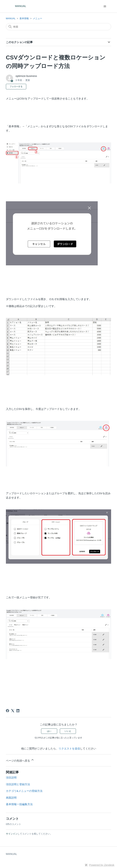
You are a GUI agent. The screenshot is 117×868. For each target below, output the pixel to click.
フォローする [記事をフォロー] (16, 86)
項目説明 (11, 777)
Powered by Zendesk (102, 865)
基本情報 (24, 18)
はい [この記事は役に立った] (49, 731)
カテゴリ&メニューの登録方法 (24, 791)
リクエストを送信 (69, 748)
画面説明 (11, 798)
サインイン (12, 834)
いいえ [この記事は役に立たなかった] (68, 731)
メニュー (38, 18)
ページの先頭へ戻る (20, 760)
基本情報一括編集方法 (19, 804)
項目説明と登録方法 (18, 784)
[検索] (59, 27)
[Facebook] (8, 711)
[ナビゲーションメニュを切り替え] (105, 6)
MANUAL (11, 18)
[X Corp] (13, 711)
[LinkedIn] (18, 711)
